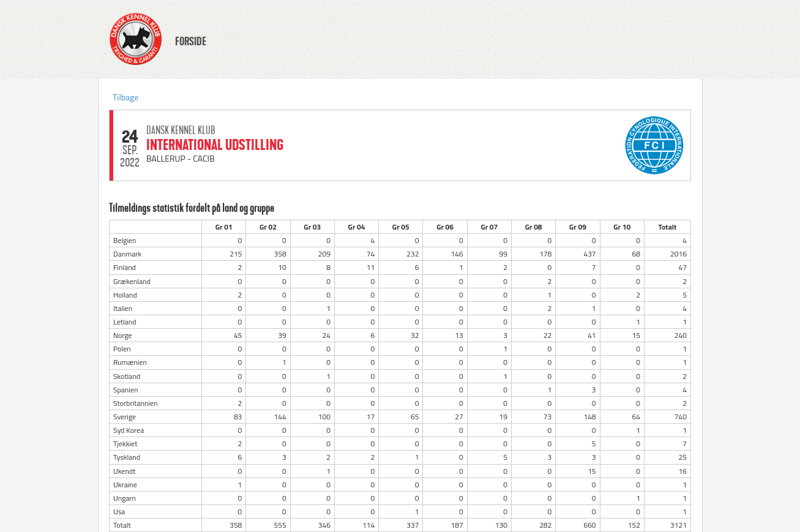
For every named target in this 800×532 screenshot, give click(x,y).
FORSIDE (191, 42)
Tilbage (125, 97)
